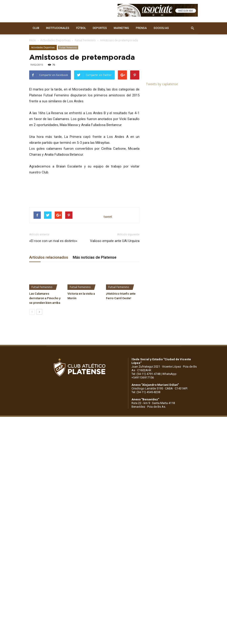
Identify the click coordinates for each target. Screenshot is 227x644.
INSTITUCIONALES (58, 28)
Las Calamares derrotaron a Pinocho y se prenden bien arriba (45, 298)
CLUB (36, 28)
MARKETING (121, 28)
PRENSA (141, 28)
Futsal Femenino (85, 40)
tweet (108, 217)
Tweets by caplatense (162, 84)
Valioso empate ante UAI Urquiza (115, 241)
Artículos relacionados (49, 257)
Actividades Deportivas (55, 40)
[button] (192, 28)
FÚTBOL (81, 28)
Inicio (33, 40)
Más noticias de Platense (95, 257)
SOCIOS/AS (161, 28)
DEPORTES (100, 28)
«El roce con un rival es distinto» (53, 241)
